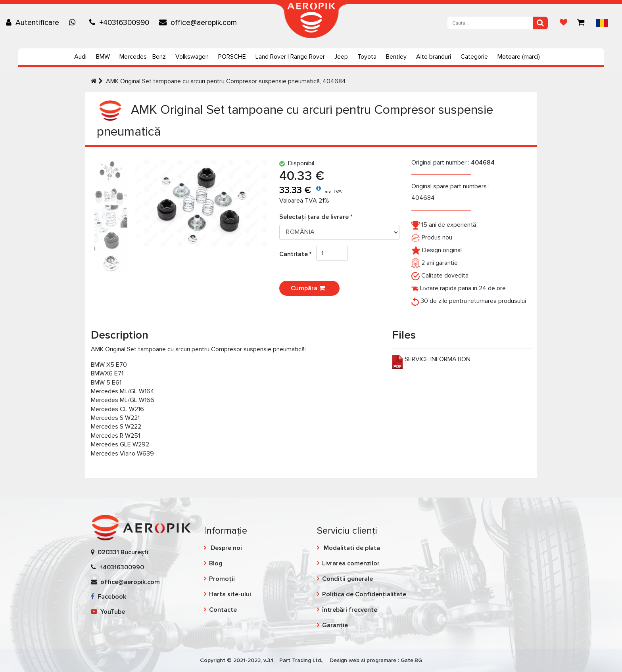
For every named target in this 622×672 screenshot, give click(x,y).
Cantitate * (298, 254)
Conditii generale (347, 579)
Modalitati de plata (351, 548)
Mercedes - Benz (143, 57)
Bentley (396, 57)
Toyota (367, 57)
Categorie (474, 57)
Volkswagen (192, 57)
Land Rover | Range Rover (290, 57)
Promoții (222, 579)
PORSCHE (232, 57)
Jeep (341, 57)
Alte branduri (434, 57)
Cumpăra (309, 288)
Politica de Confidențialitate (364, 594)
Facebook (108, 597)
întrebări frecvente (350, 610)
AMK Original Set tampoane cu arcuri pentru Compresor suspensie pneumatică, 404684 (226, 81)
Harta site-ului (230, 594)
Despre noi (226, 548)
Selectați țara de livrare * (316, 217)
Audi (80, 57)
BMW (103, 57)
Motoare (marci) (519, 57)
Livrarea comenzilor (351, 563)
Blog (216, 563)
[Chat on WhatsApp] (74, 23)
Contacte (223, 610)
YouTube (108, 612)
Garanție (335, 625)
